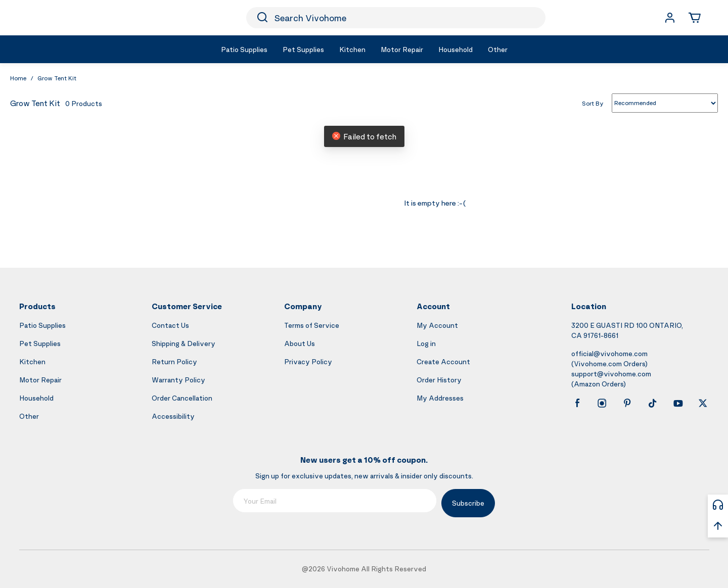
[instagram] (602, 403)
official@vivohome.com (609, 353)
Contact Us (170, 325)
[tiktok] (653, 403)
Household (36, 398)
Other (29, 416)
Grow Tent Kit (57, 78)
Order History (439, 380)
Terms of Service (312, 325)
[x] (703, 403)
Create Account (443, 361)
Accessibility (173, 416)
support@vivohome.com (611, 374)
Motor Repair (40, 380)
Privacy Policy (308, 361)
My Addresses (440, 398)
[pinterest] (627, 403)
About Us (300, 343)
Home (18, 78)
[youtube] (678, 403)
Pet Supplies (40, 343)
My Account (437, 325)
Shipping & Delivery (184, 343)
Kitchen (32, 361)
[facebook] (577, 403)
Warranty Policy (178, 380)
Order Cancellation (182, 398)
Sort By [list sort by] (593, 103)
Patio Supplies (42, 325)
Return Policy (174, 361)
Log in (426, 343)
